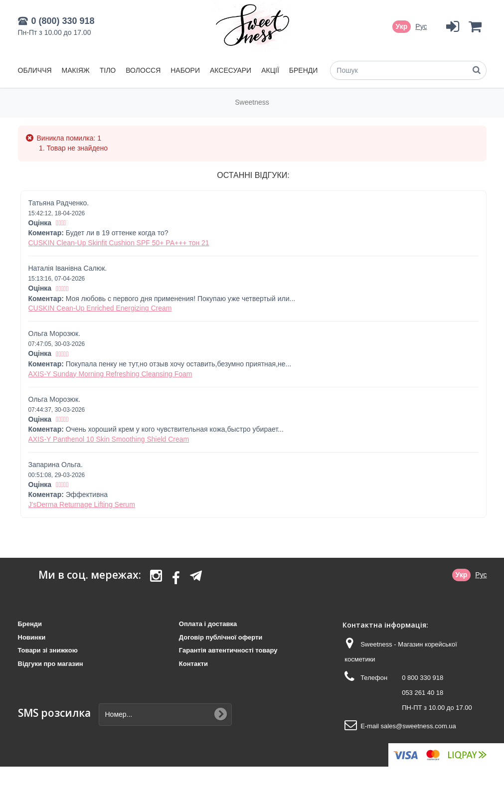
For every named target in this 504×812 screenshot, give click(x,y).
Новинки (32, 637)
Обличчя (35, 70)
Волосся (143, 70)
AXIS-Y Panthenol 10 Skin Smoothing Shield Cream (109, 439)
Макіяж (76, 70)
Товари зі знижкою (48, 650)
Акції (270, 70)
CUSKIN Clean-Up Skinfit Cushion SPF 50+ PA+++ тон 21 (119, 243)
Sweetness (252, 102)
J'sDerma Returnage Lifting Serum (82, 504)
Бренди (304, 70)
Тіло (108, 70)
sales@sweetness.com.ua (419, 726)
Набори (185, 70)
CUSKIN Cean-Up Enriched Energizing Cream (100, 308)
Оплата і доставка (208, 624)
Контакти (193, 664)
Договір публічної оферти (221, 637)
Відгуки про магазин (51, 664)
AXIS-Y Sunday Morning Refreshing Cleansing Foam (110, 374)
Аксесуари (231, 70)
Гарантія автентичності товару (228, 650)
